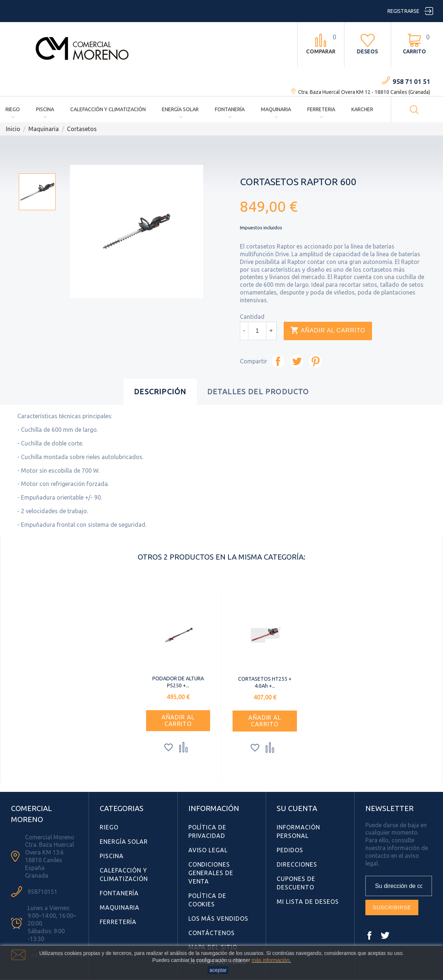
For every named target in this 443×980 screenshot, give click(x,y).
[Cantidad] (257, 331)
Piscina (45, 109)
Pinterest (316, 361)
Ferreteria (321, 109)
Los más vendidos (218, 919)
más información (271, 960)
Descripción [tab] (160, 392)
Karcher (362, 109)
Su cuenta (297, 808)
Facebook (369, 935)
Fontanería (230, 109)
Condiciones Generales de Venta (211, 873)
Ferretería (118, 922)
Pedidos (290, 850)
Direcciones (297, 864)
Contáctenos (212, 933)
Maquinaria (276, 109)
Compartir (278, 361)
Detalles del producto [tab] (258, 392)
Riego (13, 109)
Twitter (385, 935)
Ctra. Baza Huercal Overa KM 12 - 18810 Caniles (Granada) (364, 92)
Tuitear (297, 361)
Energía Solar (180, 109)
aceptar (218, 970)
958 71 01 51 (411, 82)
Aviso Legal (208, 850)
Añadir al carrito (328, 331)
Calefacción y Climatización (108, 109)
